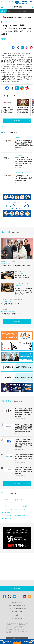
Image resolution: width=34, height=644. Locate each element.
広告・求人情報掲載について (17, 605)
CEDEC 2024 (22, 513)
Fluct (4, 45)
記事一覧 (3, 11)
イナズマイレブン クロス (8, 510)
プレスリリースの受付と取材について (17, 609)
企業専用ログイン (17, 639)
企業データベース (12, 11)
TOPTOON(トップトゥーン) (9, 513)
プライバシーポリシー (17, 618)
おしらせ (17, 615)
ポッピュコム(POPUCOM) (9, 517)
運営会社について (17, 602)
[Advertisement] (15, 41)
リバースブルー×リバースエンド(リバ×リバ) (14, 520)
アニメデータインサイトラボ (24, 510)
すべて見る (17, 126)
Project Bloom (6, 523)
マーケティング (6, 22)
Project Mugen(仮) (22, 517)
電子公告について (17, 612)
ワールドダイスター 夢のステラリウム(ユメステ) (14, 526)
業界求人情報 (23, 11)
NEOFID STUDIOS (7, 529)
